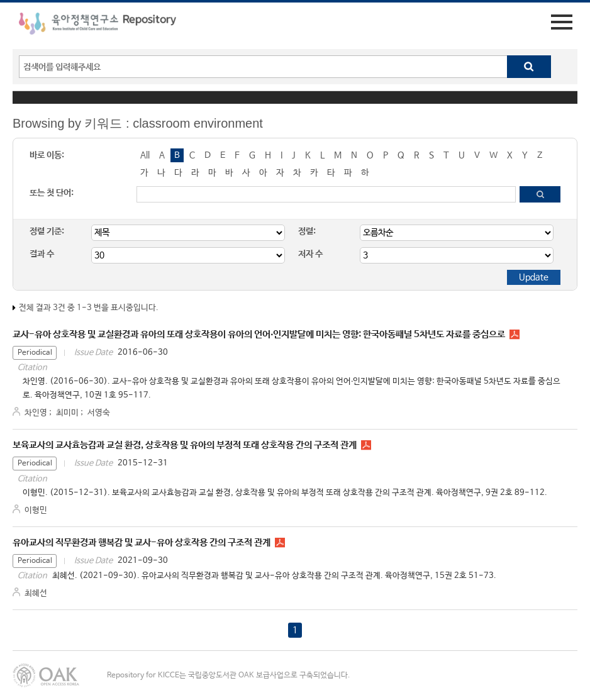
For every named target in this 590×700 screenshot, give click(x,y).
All (145, 155)
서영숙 (99, 413)
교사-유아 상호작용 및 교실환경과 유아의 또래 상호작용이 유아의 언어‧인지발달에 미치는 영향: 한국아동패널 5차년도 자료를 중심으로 (259, 334)
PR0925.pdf (366, 445)
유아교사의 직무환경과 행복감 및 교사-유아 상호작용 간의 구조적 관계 (142, 542)
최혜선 (36, 593)
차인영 (36, 413)
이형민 (36, 510)
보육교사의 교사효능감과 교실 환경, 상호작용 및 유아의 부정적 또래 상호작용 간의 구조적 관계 (185, 445)
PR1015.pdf (515, 335)
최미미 (67, 413)
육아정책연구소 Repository (97, 26)
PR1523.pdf (280, 543)
